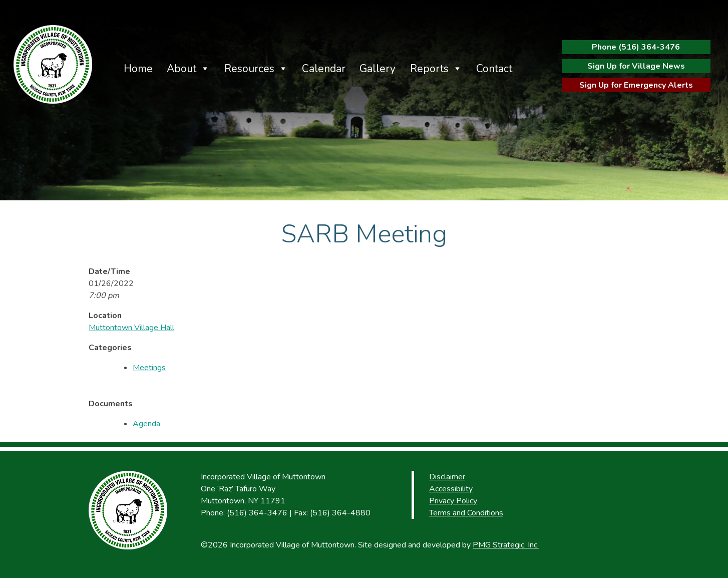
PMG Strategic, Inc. (506, 545)
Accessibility (451, 489)
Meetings (149, 368)
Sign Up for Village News (636, 66)
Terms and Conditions (466, 513)
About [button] (181, 69)
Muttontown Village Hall (131, 328)
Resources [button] (249, 69)
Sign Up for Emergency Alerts (636, 85)
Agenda (146, 424)
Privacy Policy (453, 501)
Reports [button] (429, 69)
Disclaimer (447, 477)
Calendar (324, 69)
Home (138, 69)
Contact (494, 69)
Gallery (378, 69)
